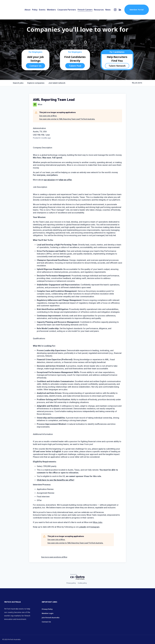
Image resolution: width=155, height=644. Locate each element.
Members (51, 10)
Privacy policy (71, 583)
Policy (35, 10)
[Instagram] (115, 10)
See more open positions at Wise (54, 557)
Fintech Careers (85, 10)
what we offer (65, 180)
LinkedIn (82, 527)
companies (36, 83)
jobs (18, 83)
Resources (99, 10)
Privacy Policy (47, 609)
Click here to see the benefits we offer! (56, 480)
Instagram (95, 527)
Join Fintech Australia (51, 618)
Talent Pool (75, 66)
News (108, 10)
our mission (49, 180)
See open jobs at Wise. (48, 116)
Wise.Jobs (98, 522)
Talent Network (117, 66)
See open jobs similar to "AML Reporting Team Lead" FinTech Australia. (67, 119)
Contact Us (35, 66)
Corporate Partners (67, 10)
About (28, 10)
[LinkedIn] (120, 10)
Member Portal (137, 10)
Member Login (48, 613)
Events (42, 10)
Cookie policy (82, 583)
